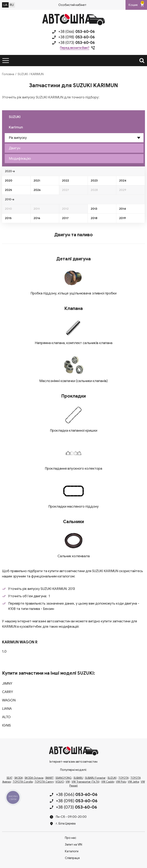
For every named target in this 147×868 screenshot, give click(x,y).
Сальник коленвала (74, 556)
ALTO (6, 717)
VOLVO (60, 782)
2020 (9, 181)
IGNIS (6, 725)
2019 (122, 218)
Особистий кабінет (72, 5)
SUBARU (78, 778)
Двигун (15, 148)
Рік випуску (18, 138)
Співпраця (72, 858)
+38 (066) (77, 32)
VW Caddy (108, 782)
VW (68, 782)
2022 (66, 181)
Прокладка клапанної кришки (74, 431)
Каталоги (72, 851)
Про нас (71, 838)
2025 (8, 190)
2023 (94, 181)
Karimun (16, 127)
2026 (37, 190)
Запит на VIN (73, 845)
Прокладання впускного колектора (73, 469)
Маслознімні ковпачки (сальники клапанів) (73, 381)
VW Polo (121, 782)
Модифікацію (20, 159)
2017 (65, 218)
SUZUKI (23, 74)
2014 (123, 209)
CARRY (7, 692)
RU (12, 5)
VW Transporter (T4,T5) (86, 782)
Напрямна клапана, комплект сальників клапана (74, 343)
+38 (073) (77, 43)
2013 (94, 209)
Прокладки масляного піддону (73, 506)
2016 (37, 218)
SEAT (10, 778)
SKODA (19, 778)
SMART (49, 778)
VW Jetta (133, 782)
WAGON (9, 700)
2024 (123, 181)
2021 (37, 181)
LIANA (7, 709)
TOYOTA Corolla (23, 782)
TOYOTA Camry (44, 782)
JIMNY (7, 684)
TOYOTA (123, 778)
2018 (94, 218)
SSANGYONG (64, 778)
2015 (8, 218)
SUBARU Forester (95, 778)
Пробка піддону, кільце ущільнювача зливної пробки (73, 293)
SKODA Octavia (34, 778)
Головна (8, 74)
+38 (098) (77, 37)
